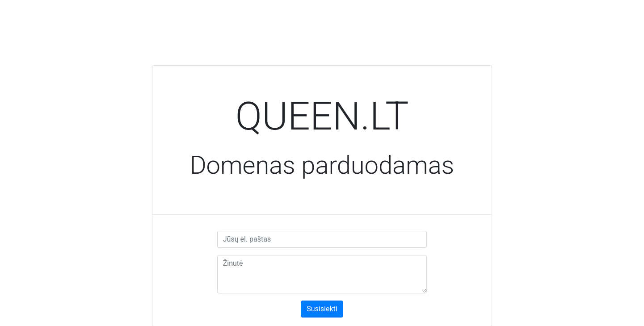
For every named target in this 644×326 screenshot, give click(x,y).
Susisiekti (322, 309)
